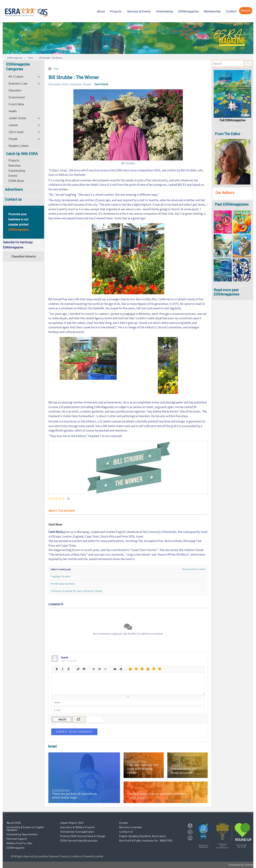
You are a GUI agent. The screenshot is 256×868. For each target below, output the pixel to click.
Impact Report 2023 (72, 823)
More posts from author (194, 569)
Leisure (13, 125)
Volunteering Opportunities (22, 834)
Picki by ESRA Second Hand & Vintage (83, 836)
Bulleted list (93, 669)
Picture (84, 669)
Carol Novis (101, 84)
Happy (130, 669)
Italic (62, 669)
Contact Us (126, 832)
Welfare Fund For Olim (19, 843)
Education (15, 91)
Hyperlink (78, 669)
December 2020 (58, 84)
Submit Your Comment (74, 732)
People (87, 84)
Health (13, 111)
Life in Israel (16, 132)
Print (56, 69)
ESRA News (16, 181)
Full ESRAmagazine (233, 120)
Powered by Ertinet (241, 865)
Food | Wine (16, 104)
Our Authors (225, 193)
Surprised (142, 669)
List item (105, 669)
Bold (57, 669)
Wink (160, 669)
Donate (124, 823)
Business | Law (18, 84)
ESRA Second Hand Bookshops (79, 841)
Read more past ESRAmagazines (226, 292)
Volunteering (17, 171)
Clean (121, 669)
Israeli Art (178, 765)
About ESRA (14, 823)
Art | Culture (16, 77)
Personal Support (17, 839)
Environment (17, 97)
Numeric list (99, 669)
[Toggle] (39, 76)
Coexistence (61, 790)
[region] (128, 38)
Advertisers (14, 190)
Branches (14, 166)
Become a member (131, 827)
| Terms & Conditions (71, 856)
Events (13, 176)
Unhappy (154, 669)
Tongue (148, 669)
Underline (68, 669)
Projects (14, 160)
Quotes (115, 669)
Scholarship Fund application (77, 832)
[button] (203, 832)
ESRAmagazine (15, 848)
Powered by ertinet (93, 856)
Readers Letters (19, 146)
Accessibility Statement (47, 856)
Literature (75, 84)
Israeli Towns (137, 761)
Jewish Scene (17, 118)
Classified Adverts (24, 257)
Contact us (13, 200)
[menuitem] (101, 11)
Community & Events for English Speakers (25, 829)
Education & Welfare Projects (78, 827)
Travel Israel (136, 798)
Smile (136, 669)
